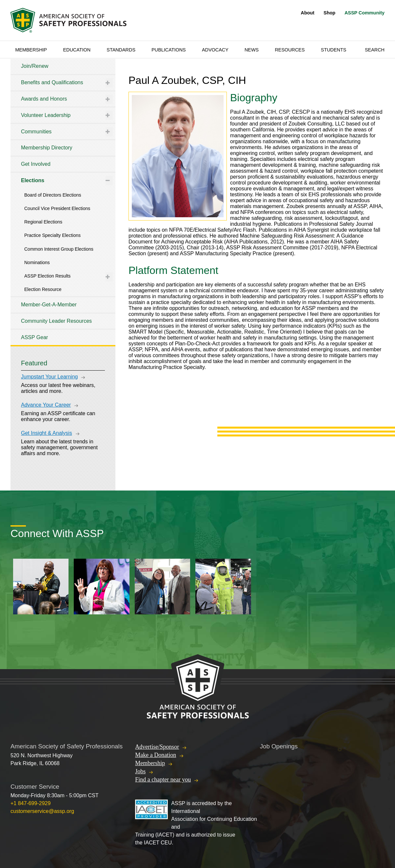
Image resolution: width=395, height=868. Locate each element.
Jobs (140, 771)
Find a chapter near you (163, 780)
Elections (33, 180)
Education (77, 50)
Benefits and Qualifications (52, 82)
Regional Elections (43, 222)
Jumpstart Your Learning (49, 377)
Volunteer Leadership (46, 115)
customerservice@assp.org (42, 811)
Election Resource (43, 289)
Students (334, 50)
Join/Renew (35, 66)
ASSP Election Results (47, 276)
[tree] (63, 202)
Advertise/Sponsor (157, 747)
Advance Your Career (46, 405)
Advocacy (215, 50)
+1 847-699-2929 (30, 803)
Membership (31, 50)
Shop (329, 13)
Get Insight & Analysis (47, 433)
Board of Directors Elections (53, 195)
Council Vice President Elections (57, 208)
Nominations (37, 262)
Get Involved (36, 164)
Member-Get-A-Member (49, 305)
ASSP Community (365, 13)
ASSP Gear (34, 337)
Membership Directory (47, 148)
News (252, 50)
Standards (121, 50)
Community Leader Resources (56, 321)
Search (375, 50)
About (308, 13)
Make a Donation (156, 755)
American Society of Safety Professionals (69, 20)
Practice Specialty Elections (52, 235)
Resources (290, 50)
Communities (36, 132)
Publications (169, 50)
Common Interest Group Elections (59, 249)
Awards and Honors (44, 99)
